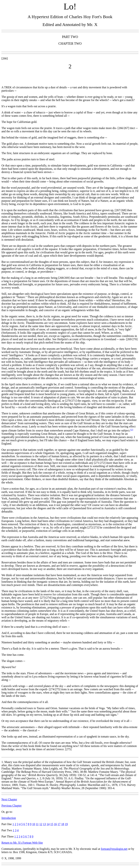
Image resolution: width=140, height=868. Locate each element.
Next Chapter (9, 799)
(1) (132, 430)
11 (37, 824)
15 (52, 824)
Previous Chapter (12, 806)
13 (44, 824)
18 (63, 824)
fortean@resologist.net (114, 849)
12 (41, 824)
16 (55, 824)
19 (66, 824)
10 (34, 824)
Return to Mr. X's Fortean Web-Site (22, 843)
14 (48, 824)
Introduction (9, 818)
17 (59, 824)
